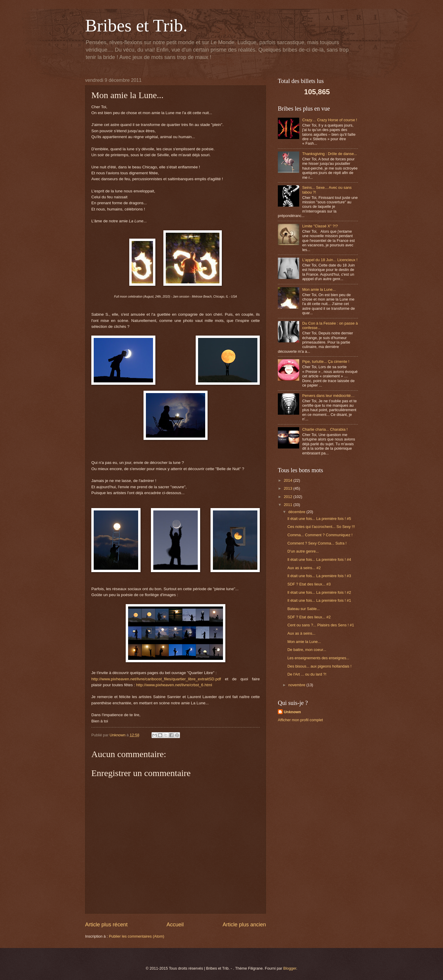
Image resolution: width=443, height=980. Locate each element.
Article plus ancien (244, 925)
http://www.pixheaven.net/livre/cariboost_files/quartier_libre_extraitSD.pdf (156, 679)
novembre (297, 685)
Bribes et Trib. (136, 25)
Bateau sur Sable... (304, 609)
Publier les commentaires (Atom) (137, 936)
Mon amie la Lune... (319, 289)
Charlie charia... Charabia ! (325, 429)
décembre (297, 512)
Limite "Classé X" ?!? (320, 226)
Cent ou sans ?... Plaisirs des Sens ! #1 (321, 625)
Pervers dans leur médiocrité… (328, 396)
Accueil (175, 925)
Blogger (290, 968)
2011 (289, 505)
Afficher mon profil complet (300, 720)
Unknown (292, 712)
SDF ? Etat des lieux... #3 (309, 584)
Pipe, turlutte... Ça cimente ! (326, 361)
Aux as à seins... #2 (304, 568)
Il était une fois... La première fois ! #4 (319, 560)
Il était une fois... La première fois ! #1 (319, 600)
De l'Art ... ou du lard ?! (307, 674)
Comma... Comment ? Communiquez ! (320, 535)
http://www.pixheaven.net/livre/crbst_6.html (174, 685)
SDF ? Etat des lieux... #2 (309, 617)
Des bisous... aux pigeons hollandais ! (319, 666)
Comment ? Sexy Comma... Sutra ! (317, 543)
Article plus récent (106, 925)
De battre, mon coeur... (307, 650)
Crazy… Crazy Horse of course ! (330, 120)
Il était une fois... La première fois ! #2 (319, 592)
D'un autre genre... (303, 551)
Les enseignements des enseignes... (318, 658)
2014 (289, 480)
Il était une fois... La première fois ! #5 (319, 519)
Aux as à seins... (301, 633)
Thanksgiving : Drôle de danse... (330, 154)
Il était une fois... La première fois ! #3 (319, 576)
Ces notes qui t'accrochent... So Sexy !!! (321, 527)
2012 (289, 497)
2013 (289, 488)
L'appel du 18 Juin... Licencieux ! (330, 260)
